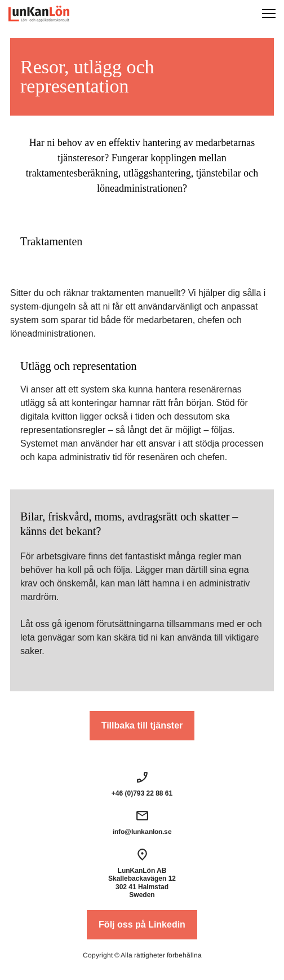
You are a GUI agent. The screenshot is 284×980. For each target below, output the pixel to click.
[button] (269, 14)
